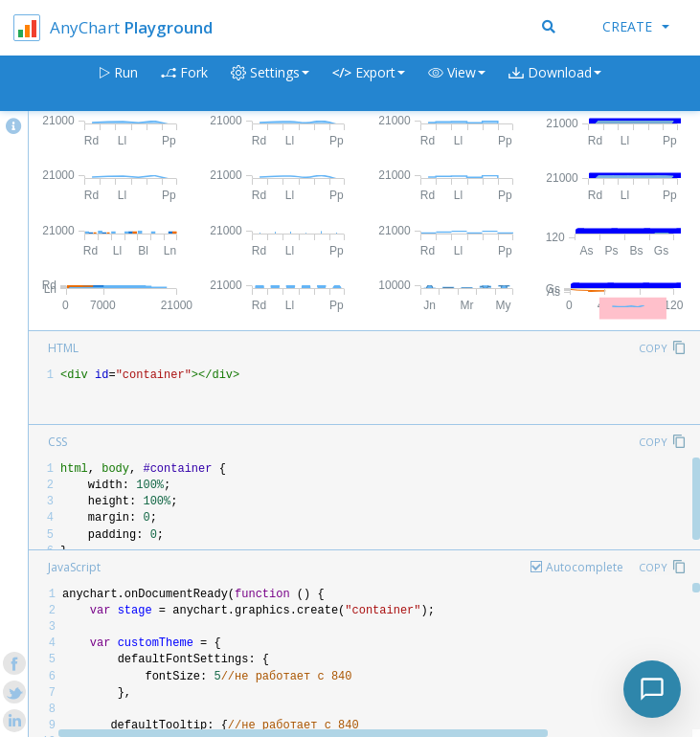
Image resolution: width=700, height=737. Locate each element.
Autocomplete (585, 567)
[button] (457, 84)
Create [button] (636, 26)
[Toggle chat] (652, 689)
